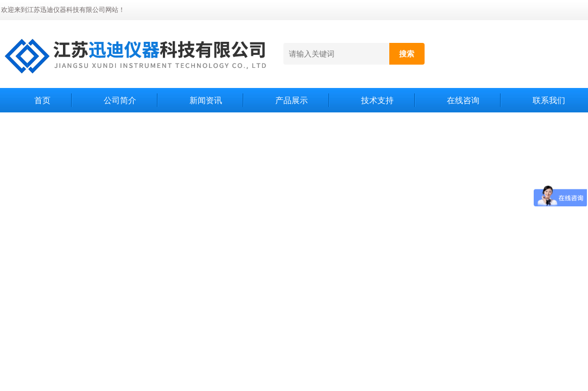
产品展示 (292, 100)
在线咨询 (463, 100)
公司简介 (120, 100)
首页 (42, 100)
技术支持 (377, 100)
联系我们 (549, 100)
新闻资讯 (206, 100)
